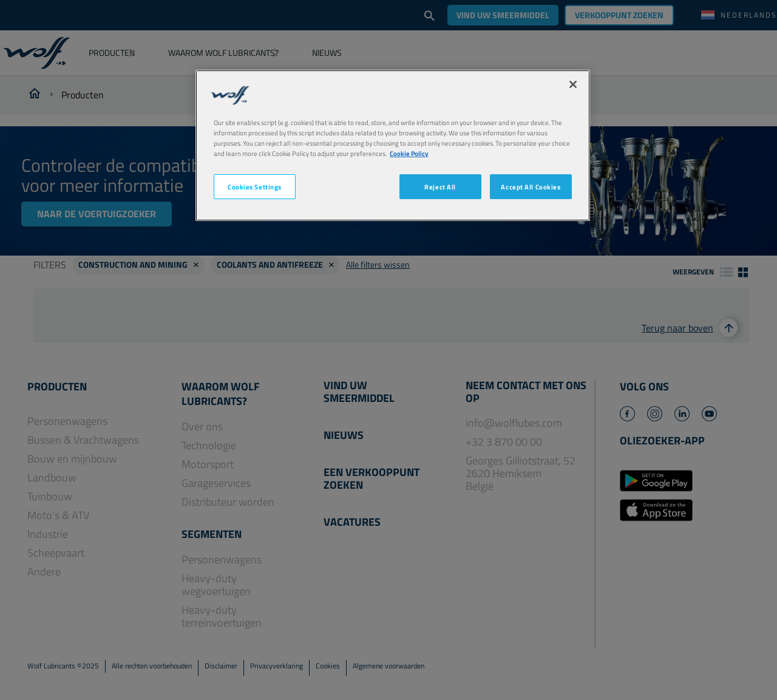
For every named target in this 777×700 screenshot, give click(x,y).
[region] (393, 145)
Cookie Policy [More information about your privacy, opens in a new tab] (409, 153)
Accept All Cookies (531, 187)
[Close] (573, 84)
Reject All (440, 187)
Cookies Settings (255, 187)
